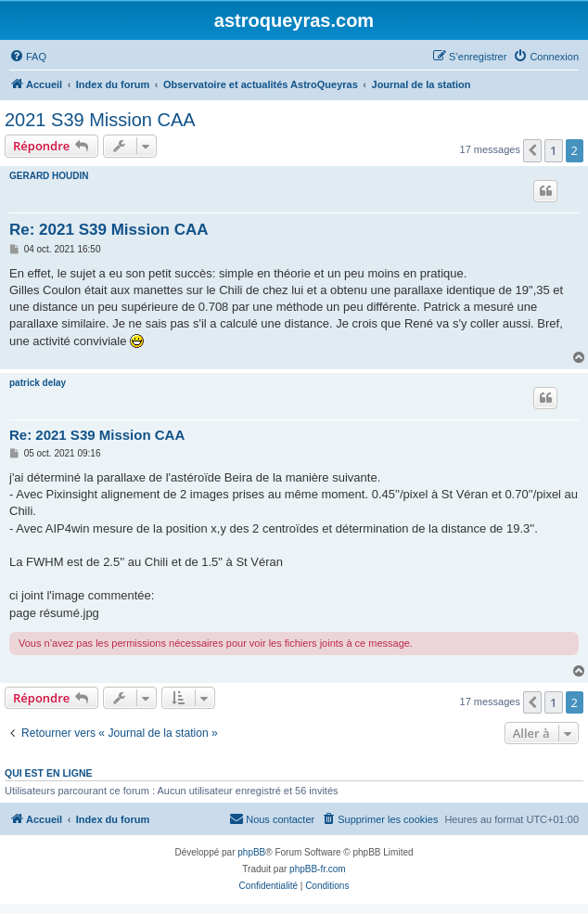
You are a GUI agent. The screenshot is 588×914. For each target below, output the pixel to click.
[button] (532, 150)
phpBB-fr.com (318, 869)
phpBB (251, 852)
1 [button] (553, 150)
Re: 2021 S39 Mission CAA (109, 230)
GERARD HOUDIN (49, 176)
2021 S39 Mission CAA (100, 120)
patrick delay (38, 383)
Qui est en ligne (49, 773)
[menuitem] (28, 57)
